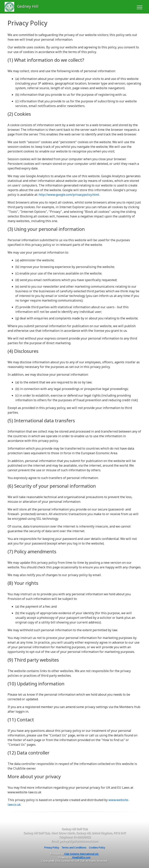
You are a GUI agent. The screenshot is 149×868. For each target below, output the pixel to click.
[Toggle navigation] (139, 7)
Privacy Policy (52, 848)
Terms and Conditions (74, 848)
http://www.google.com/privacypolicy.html (69, 195)
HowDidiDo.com (81, 857)
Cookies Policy (97, 848)
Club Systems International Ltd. (81, 854)
